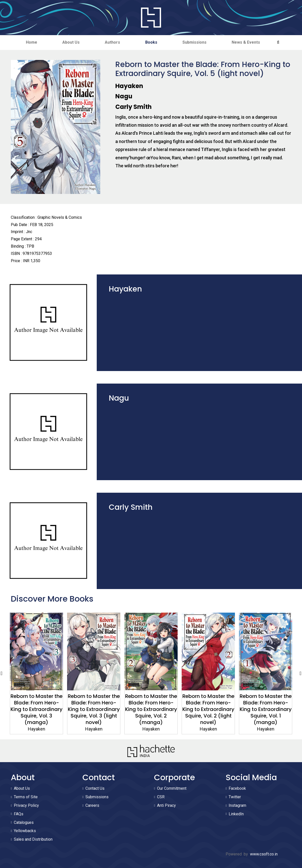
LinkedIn (236, 814)
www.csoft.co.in (264, 854)
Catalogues (24, 822)
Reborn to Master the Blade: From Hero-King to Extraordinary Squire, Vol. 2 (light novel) (253, 709)
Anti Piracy (166, 805)
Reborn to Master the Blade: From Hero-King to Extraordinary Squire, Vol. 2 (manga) (196, 709)
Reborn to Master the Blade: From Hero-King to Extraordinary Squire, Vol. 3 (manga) (81, 709)
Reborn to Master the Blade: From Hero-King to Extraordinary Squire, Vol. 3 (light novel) (138, 709)
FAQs (19, 814)
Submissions (194, 42)
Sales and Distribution (33, 839)
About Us (71, 42)
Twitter (235, 797)
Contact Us (95, 788)
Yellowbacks (25, 831)
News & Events (246, 42)
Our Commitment (172, 788)
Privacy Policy (26, 805)
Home (32, 42)
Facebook (237, 788)
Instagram (237, 805)
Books (151, 42)
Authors (112, 42)
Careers (92, 805)
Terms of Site (26, 797)
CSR (161, 797)
